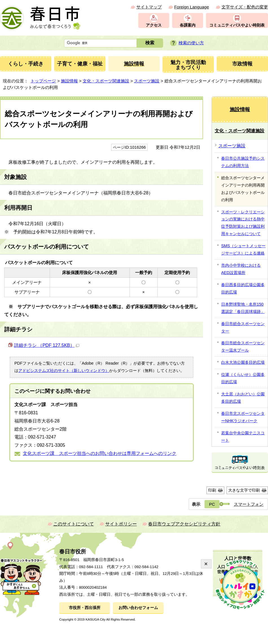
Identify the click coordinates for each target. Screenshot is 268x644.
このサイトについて (74, 524)
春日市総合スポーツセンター (243, 327)
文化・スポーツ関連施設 (106, 81)
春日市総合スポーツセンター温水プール (243, 347)
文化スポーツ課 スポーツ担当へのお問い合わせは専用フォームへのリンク (100, 453)
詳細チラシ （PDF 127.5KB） (47, 345)
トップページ (43, 81)
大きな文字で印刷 (244, 490)
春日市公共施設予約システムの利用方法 (243, 162)
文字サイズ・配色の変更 (245, 7)
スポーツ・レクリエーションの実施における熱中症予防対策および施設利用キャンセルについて (243, 223)
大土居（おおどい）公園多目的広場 (243, 398)
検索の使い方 (191, 43)
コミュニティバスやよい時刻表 (237, 25)
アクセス (154, 25)
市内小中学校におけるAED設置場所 (241, 269)
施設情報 (69, 81)
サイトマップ (149, 7)
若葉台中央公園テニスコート (243, 437)
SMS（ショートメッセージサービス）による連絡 (243, 249)
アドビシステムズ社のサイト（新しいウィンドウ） (64, 371)
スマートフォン (249, 504)
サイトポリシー (121, 524)
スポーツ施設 (147, 81)
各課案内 (188, 25)
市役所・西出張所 (85, 608)
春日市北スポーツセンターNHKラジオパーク (243, 417)
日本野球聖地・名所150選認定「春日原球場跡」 (243, 308)
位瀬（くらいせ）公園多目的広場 (243, 378)
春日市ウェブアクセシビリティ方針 (184, 524)
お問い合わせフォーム (138, 608)
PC (212, 504)
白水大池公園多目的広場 (243, 362)
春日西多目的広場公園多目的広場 (243, 288)
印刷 (212, 490)
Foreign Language (191, 7)
